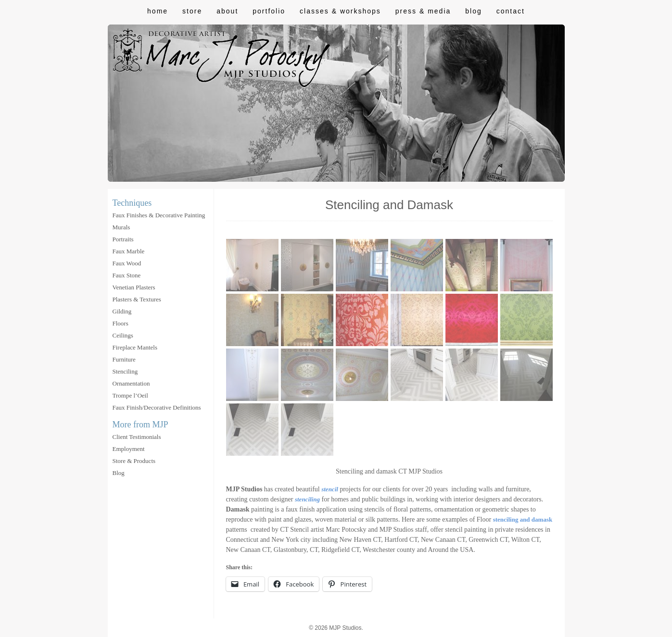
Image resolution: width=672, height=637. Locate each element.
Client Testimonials (137, 437)
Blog (473, 11)
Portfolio (269, 11)
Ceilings (123, 335)
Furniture (124, 359)
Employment (129, 449)
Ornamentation (131, 383)
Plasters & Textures (137, 299)
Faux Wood (127, 263)
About (227, 11)
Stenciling (125, 371)
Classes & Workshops (340, 11)
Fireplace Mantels (135, 347)
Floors (120, 323)
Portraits (123, 239)
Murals (121, 227)
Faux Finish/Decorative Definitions (157, 407)
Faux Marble (129, 251)
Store (192, 11)
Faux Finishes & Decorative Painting (159, 215)
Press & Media (423, 11)
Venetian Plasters (134, 287)
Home (158, 11)
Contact (511, 11)
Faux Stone (127, 275)
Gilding (122, 311)
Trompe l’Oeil (130, 395)
